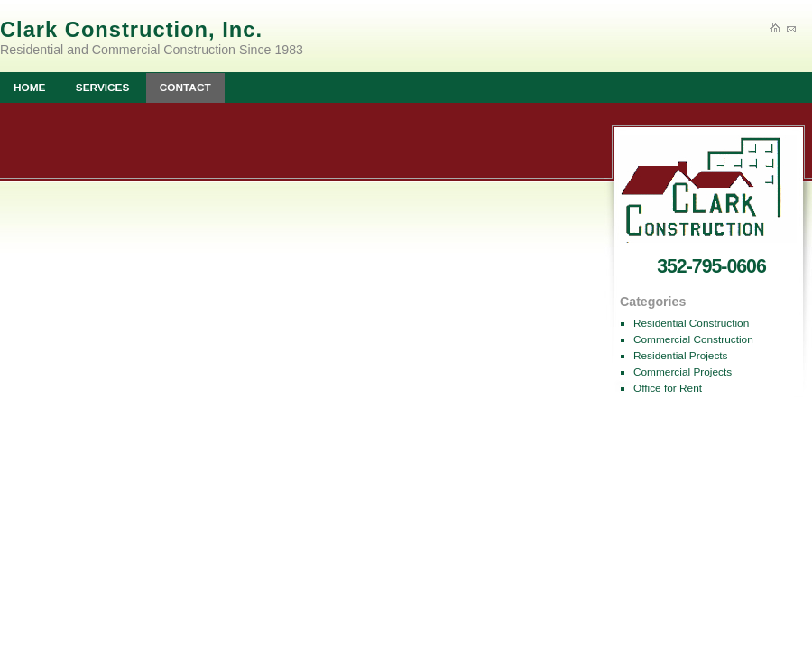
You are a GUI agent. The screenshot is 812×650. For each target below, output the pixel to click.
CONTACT (185, 88)
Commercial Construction (693, 339)
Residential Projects (681, 356)
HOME (30, 88)
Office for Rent (668, 388)
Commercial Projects (683, 372)
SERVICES (103, 88)
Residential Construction (691, 323)
